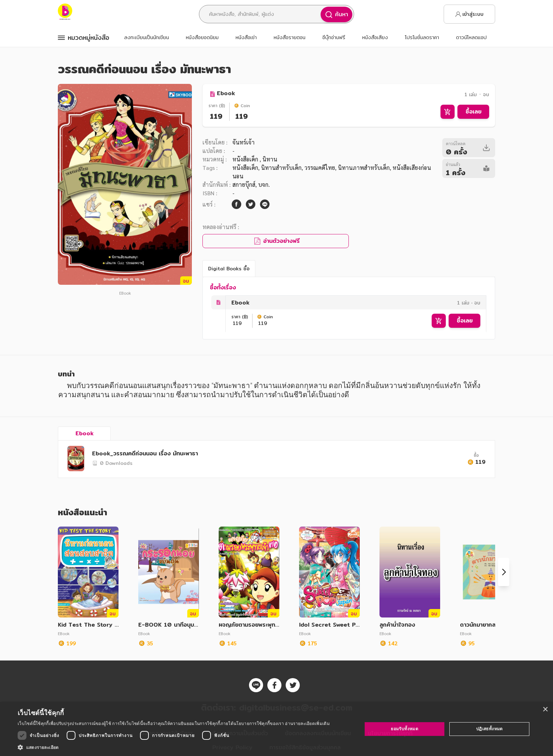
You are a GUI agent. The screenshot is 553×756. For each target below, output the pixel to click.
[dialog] (276, 729)
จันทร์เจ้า (244, 142)
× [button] (545, 710)
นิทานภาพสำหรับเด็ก (364, 168)
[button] (174, 747)
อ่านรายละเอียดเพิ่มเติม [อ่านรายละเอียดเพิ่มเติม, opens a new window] (307, 723)
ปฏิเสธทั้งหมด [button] (490, 729)
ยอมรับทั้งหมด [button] (405, 729)
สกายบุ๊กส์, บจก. (251, 185)
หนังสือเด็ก (246, 159)
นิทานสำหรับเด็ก (281, 168)
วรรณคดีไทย (320, 168)
